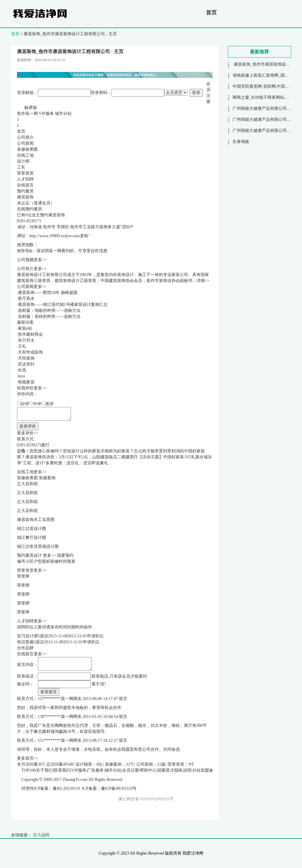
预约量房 (25, 191)
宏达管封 (26, 364)
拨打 (45, 445)
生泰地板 (241, 142)
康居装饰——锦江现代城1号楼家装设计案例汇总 (63, 305)
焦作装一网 (27, 114)
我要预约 (65, 555)
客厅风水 (26, 299)
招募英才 (166, 770)
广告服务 (95, 770)
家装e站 (25, 328)
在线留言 (25, 185)
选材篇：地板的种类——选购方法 (49, 310)
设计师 (23, 161)
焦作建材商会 (30, 334)
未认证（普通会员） (36, 203)
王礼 (22, 346)
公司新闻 (25, 143)
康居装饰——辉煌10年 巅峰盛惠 (48, 293)
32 (128, 764)
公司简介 (25, 137)
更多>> (40, 260)
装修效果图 (27, 149)
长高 (22, 370)
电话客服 (25, 642)
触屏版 (31, 108)
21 (159, 764)
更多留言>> (28, 758)
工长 (21, 167)
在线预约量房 (30, 209)
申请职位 (95, 636)
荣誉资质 (25, 173)
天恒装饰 (26, 358)
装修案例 (47, 478)
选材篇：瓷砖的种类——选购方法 (49, 316)
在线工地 (25, 155)
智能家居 (26, 382)
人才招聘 (25, 179)
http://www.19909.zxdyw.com (55, 236)
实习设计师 (27, 636)
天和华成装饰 (30, 352)
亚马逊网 (41, 835)
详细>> (203, 281)
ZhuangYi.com (75, 780)
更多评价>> (28, 433)
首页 (211, 13)
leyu (21, 376)
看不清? (99, 684)
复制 (84, 236)
